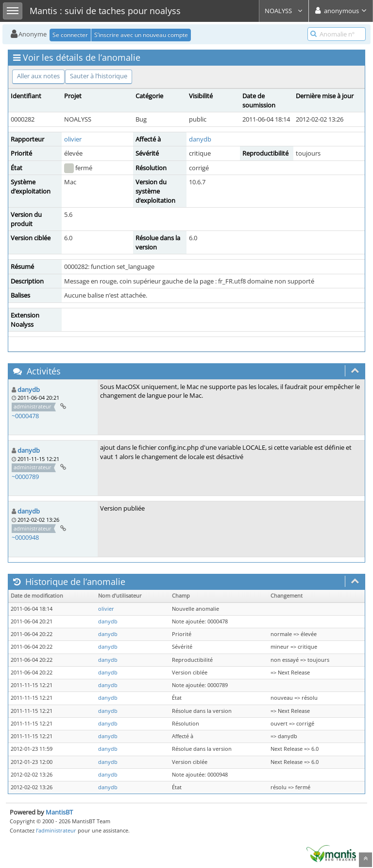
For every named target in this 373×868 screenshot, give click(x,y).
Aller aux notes (38, 76)
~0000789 (25, 477)
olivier (73, 139)
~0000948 (25, 537)
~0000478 (25, 416)
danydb (200, 139)
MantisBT (59, 812)
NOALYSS (284, 11)
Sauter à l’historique (99, 76)
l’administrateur (56, 830)
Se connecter (70, 35)
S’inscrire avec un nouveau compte (141, 35)
